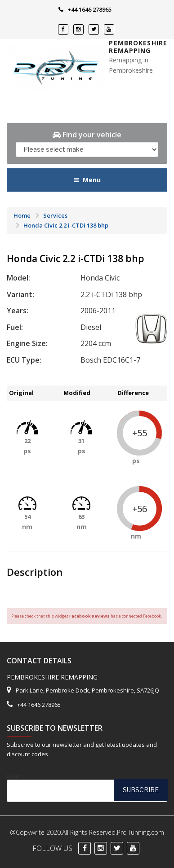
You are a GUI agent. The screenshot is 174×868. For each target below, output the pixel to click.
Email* (87, 788)
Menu (87, 180)
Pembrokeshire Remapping (138, 47)
